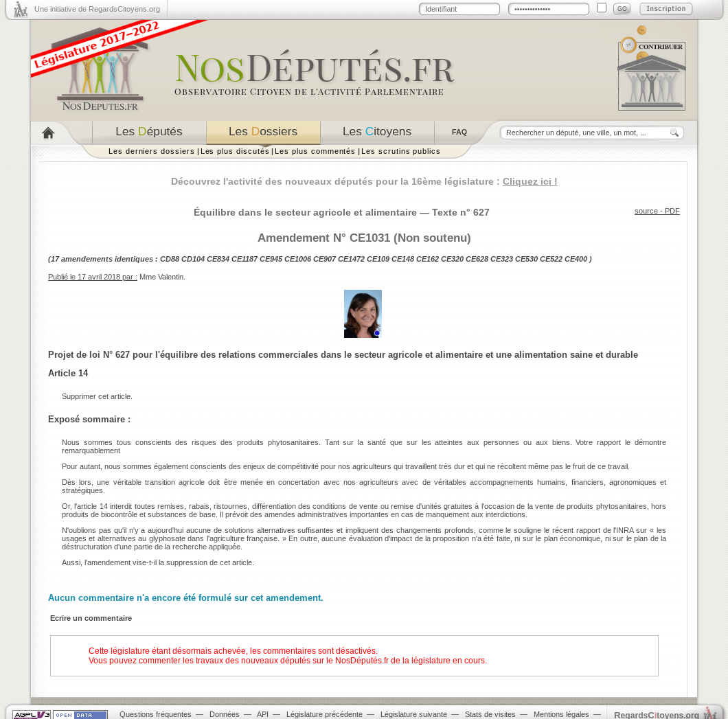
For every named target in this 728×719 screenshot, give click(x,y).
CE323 (502, 259)
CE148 (403, 259)
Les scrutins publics (401, 151)
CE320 (452, 259)
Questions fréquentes (156, 714)
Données (225, 714)
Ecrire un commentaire (91, 618)
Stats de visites (490, 714)
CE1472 (351, 259)
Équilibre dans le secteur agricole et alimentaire (305, 212)
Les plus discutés (235, 151)
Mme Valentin (161, 277)
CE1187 (244, 259)
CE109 (378, 259)
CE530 (526, 259)
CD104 (193, 259)
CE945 (271, 259)
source (646, 211)
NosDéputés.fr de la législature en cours (410, 661)
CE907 (325, 259)
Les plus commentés (315, 151)
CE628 (477, 259)
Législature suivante (414, 714)
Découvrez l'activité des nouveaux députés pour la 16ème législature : (364, 181)
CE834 (218, 259)
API (263, 714)
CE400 (576, 259)
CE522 (551, 259)
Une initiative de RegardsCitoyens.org (97, 9)
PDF (672, 211)
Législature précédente (325, 714)
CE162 (428, 259)
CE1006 (298, 259)
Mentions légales (561, 714)
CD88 (170, 259)
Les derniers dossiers (152, 151)
